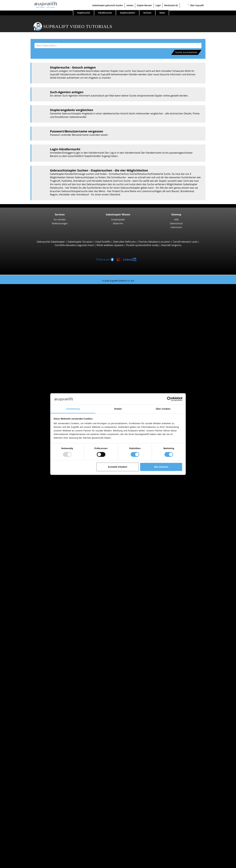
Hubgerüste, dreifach (30, 739)
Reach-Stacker (26, 375)
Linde (21, 598)
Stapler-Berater (144, 5)
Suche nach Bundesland (25, 523)
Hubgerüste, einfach (29, 732)
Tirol (21, 547)
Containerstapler (27, 372)
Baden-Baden (26, 574)
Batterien (23, 749)
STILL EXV (29, 430)
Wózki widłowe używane (110, 245)
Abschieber (24, 715)
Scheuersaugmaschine (31, 770)
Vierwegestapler (27, 392)
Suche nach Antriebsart (25, 612)
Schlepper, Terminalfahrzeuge (35, 499)
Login (158, 5)
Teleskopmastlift (27, 787)
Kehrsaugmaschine (29, 766)
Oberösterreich (27, 536)
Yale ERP (29, 310)
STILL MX (29, 450)
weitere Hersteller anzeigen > (34, 608)
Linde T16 (29, 406)
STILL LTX (29, 505)
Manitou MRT (32, 361)
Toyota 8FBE (31, 306)
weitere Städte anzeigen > (33, 581)
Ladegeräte (24, 753)
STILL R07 (29, 512)
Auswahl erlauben (118, 467)
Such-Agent (18, 797)
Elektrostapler (26, 619)
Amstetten (24, 564)
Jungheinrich (25, 595)
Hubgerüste (19, 729)
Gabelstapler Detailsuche (26, 639)
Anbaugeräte (19, 711)
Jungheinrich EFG (34, 303)
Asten (21, 567)
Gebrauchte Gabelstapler (51, 242)
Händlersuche (105, 13)
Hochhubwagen (27, 423)
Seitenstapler (25, 378)
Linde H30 (30, 323)
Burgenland (25, 526)
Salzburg (23, 540)
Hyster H (29, 334)
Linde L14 (29, 433)
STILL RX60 (30, 320)
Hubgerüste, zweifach (30, 735)
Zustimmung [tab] (73, 409)
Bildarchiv (118, 223)
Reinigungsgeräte (22, 759)
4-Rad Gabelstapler (29, 317)
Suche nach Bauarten (24, 289)
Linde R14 (30, 454)
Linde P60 (30, 516)
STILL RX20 (30, 296)
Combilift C (30, 382)
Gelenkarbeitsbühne (29, 780)
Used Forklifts (103, 242)
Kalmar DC (30, 330)
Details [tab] (118, 409)
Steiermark (24, 543)
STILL (21, 602)
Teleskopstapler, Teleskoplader (35, 354)
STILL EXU (30, 402)
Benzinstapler (26, 626)
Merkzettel (171, 5)
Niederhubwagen (28, 399)
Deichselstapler (27, 396)
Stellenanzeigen (60, 223)
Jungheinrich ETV (33, 457)
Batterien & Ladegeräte (25, 746)
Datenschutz (176, 223)
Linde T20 (29, 416)
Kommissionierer (28, 471)
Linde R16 (30, 461)
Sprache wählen (15, 865)
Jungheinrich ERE (33, 409)
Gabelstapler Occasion (80, 242)
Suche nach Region (23, 560)
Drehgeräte (24, 718)
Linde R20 (30, 464)
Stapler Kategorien (22, 643)
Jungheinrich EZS (33, 502)
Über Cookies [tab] (163, 409)
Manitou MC (31, 348)
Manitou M (30, 344)
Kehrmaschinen (27, 763)
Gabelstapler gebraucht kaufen (108, 5)
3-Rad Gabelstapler (29, 292)
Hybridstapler (26, 629)
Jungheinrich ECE (33, 481)
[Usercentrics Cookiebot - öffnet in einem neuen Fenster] (169, 399)
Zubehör (23, 756)
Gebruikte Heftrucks (124, 242)
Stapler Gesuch (20, 636)
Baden (22, 571)
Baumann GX (31, 385)
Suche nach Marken (23, 584)
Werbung (17, 835)
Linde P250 (30, 509)
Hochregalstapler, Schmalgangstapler (39, 495)
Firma (15, 825)
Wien (21, 553)
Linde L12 (29, 440)
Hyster (22, 591)
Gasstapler (24, 622)
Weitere (22, 725)
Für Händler (60, 219)
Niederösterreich (28, 533)
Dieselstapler (25, 615)
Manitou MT (31, 358)
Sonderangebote (21, 646)
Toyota (22, 605)
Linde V (28, 478)
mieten (130, 5)
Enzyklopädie (118, 219)
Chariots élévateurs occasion (154, 242)
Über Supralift (197, 5)
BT (19, 588)
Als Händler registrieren (25, 857)
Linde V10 (30, 488)
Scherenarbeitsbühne (30, 784)
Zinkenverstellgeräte (29, 722)
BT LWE (28, 413)
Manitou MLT (31, 365)
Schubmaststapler (28, 447)
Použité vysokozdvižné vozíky (142, 245)
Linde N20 (30, 485)
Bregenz (23, 577)
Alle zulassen (161, 467)
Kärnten (23, 529)
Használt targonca (171, 245)
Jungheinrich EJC (33, 426)
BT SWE (28, 437)
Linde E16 (29, 299)
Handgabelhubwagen (30, 632)
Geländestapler (27, 341)
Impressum (176, 227)
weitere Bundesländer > (31, 557)
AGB (176, 219)
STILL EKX (29, 475)
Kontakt (16, 828)
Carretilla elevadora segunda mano (74, 245)
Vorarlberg (24, 550)
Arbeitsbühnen (20, 777)
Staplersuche (84, 13)
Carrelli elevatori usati (185, 242)
